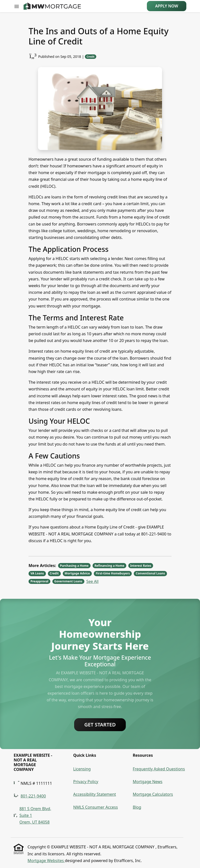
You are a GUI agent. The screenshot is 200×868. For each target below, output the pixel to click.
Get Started (100, 725)
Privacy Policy (86, 782)
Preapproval (39, 581)
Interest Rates (141, 566)
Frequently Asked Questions (159, 769)
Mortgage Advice (77, 573)
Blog (137, 807)
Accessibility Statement (95, 794)
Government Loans (68, 581)
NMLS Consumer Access (96, 807)
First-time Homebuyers (113, 573)
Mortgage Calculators (153, 794)
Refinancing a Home (109, 566)
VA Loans (37, 573)
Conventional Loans (150, 573)
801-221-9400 (33, 796)
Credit (91, 57)
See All (92, 581)
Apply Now (167, 6)
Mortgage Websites (46, 861)
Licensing (82, 769)
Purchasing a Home (74, 566)
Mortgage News (148, 782)
